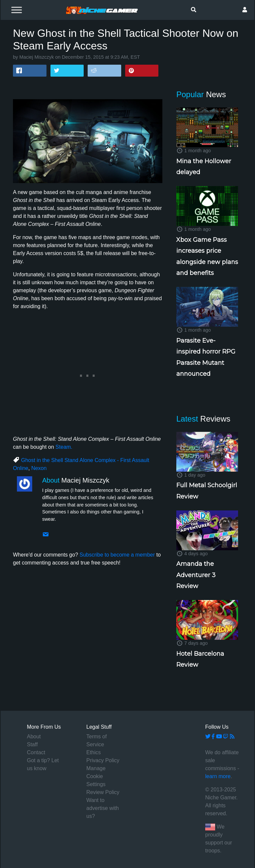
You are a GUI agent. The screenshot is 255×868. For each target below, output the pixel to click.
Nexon (39, 468)
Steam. (64, 447)
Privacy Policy (103, 760)
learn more (218, 776)
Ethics (94, 752)
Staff (32, 744)
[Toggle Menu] (17, 10)
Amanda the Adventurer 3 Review (196, 575)
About (34, 736)
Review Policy (103, 792)
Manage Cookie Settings (96, 776)
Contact (36, 752)
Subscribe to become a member (117, 555)
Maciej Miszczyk (37, 57)
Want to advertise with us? (103, 808)
